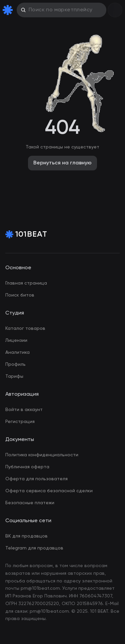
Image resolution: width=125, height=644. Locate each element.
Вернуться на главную (62, 163)
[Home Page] (9, 10)
